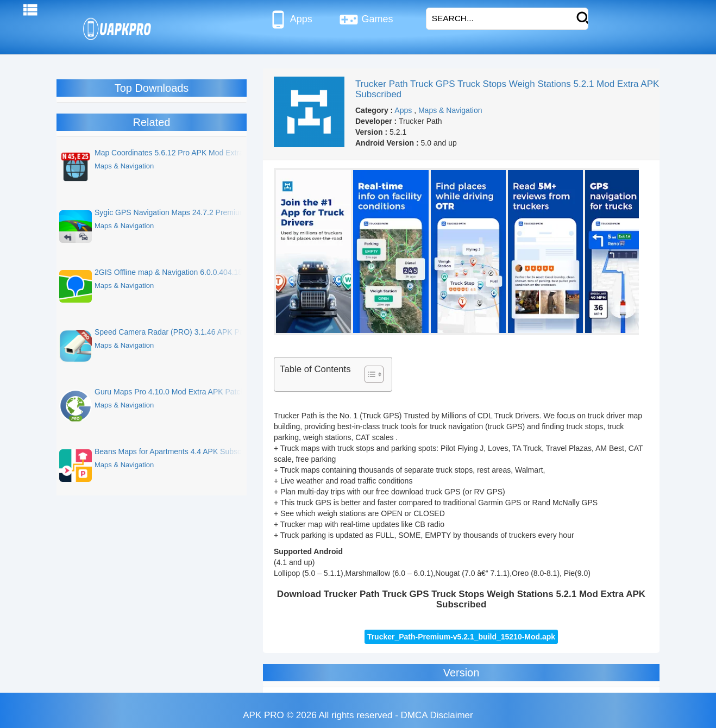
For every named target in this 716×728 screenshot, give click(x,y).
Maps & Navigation (450, 110)
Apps (290, 20)
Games (366, 20)
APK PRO (263, 715)
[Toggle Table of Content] (369, 374)
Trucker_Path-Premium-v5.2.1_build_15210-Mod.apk (461, 637)
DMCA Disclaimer (437, 715)
